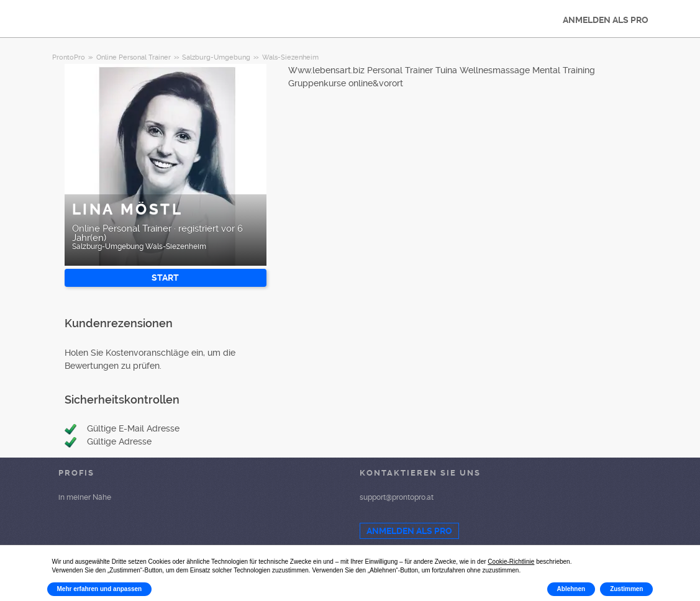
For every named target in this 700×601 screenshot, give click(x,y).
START (165, 278)
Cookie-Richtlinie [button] (511, 562)
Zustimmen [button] (626, 589)
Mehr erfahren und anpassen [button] (100, 589)
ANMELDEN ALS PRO (606, 20)
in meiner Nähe (85, 497)
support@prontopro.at (397, 497)
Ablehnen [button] (571, 589)
